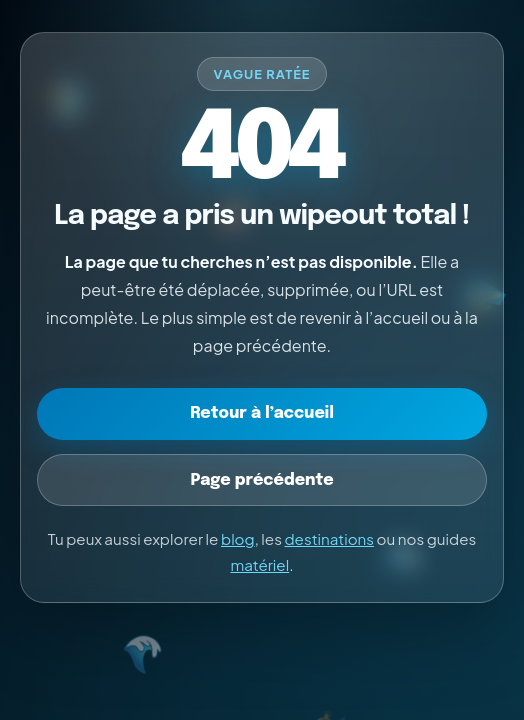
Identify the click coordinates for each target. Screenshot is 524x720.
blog (238, 538)
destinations (329, 538)
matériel (259, 564)
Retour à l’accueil (262, 413)
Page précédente (261, 480)
